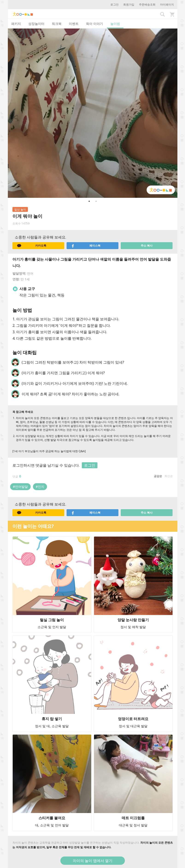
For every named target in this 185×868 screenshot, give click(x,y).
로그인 (115, 4)
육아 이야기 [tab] (94, 24)
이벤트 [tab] (74, 24)
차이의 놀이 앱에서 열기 (93, 861)
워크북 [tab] (57, 24)
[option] (93, 113)
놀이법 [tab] (115, 24)
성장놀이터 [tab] (36, 24)
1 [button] (89, 201)
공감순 (158, 476)
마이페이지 (167, 4)
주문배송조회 (147, 4)
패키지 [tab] (16, 24)
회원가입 (129, 4)
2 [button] (96, 201)
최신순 (169, 476)
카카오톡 (32, 246)
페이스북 (86, 246)
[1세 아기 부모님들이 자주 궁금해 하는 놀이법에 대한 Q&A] (49, 451)
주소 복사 (147, 246)
